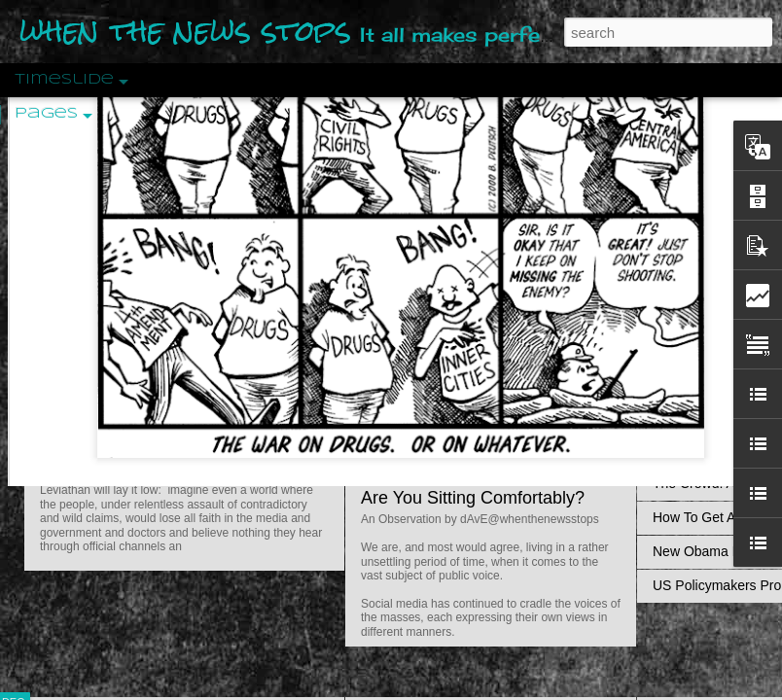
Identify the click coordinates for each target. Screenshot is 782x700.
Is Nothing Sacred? (435, 246)
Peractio (83, 452)
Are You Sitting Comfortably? (473, 498)
